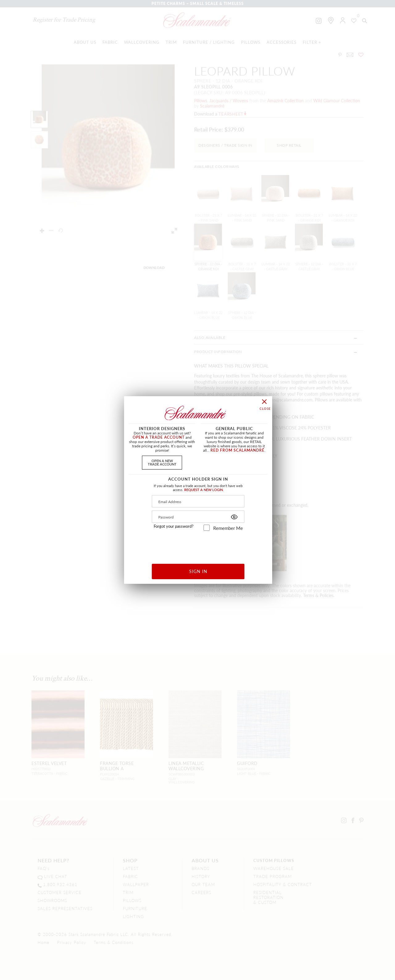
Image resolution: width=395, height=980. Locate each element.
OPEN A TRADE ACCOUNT (159, 437)
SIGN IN (198, 571)
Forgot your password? (174, 526)
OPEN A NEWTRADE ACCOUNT (162, 462)
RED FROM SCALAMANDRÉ (237, 450)
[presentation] (198, 545)
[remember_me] (207, 528)
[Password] (198, 517)
